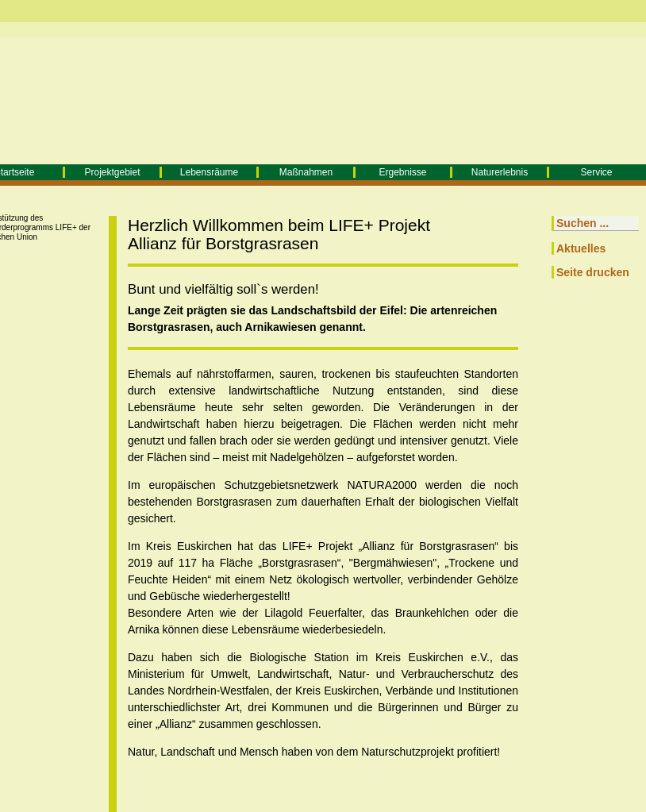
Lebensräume (209, 172)
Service (596, 172)
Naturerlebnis (500, 172)
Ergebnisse (402, 172)
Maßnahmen (306, 172)
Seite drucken (593, 272)
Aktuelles (581, 248)
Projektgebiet (112, 172)
